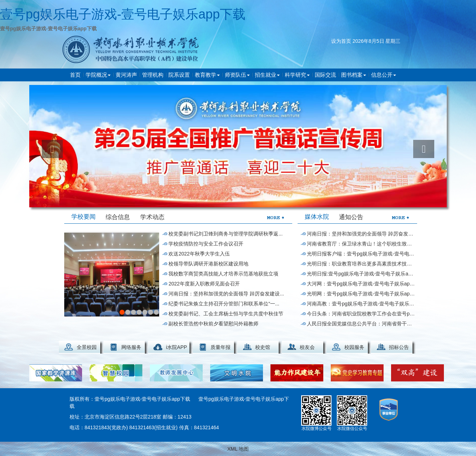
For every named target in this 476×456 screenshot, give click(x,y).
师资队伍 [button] (237, 75)
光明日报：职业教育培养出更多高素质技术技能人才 (361, 264)
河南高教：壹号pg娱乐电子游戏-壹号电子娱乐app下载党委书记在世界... (361, 304)
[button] (52, 149)
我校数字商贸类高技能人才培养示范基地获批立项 (223, 274)
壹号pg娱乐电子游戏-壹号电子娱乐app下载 (123, 14)
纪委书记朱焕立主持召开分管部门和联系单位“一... (224, 304)
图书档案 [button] (354, 75)
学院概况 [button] (98, 75)
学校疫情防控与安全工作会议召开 (206, 244)
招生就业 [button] (267, 75)
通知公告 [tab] (351, 217)
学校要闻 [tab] (83, 217)
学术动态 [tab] (152, 217)
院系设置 (179, 75)
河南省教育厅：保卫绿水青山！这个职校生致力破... (361, 244)
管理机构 (153, 75)
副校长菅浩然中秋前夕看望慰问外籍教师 (213, 324)
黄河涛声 (126, 75)
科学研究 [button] (297, 75)
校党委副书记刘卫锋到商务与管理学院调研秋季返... (226, 234)
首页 (75, 75)
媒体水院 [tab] (317, 217)
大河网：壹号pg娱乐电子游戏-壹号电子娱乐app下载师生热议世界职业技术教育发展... (361, 284)
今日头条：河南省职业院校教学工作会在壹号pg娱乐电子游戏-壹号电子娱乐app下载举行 (361, 314)
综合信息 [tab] (118, 217)
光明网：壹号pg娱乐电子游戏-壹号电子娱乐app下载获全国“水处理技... (361, 294)
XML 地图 (238, 449)
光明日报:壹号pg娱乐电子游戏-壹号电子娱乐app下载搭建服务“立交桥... (361, 274)
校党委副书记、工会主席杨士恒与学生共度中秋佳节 (226, 314)
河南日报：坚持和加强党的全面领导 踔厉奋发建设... (226, 294)
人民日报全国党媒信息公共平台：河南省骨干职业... (361, 324)
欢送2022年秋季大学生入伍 (199, 254)
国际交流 (325, 75)
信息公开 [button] (384, 75)
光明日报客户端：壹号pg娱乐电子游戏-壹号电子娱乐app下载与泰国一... (361, 254)
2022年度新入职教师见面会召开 (204, 284)
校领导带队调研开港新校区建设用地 (208, 264)
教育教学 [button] (207, 75)
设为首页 (341, 41)
